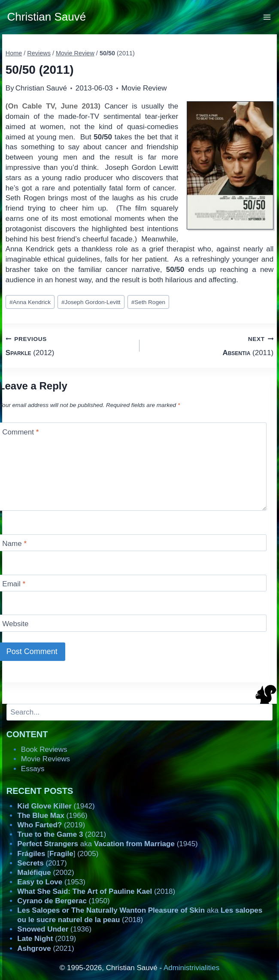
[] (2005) (58, 854)
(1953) (51, 882)
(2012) (69, 345)
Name (14, 544)
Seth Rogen (148, 302)
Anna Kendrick (30, 302)
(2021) (62, 834)
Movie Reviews (45, 759)
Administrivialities (191, 968)
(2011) (210, 345)
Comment (20, 432)
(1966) (52, 816)
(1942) (56, 806)
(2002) (45, 873)
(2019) (51, 825)
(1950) (63, 901)
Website (15, 624)
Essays (33, 769)
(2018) (96, 891)
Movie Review (144, 88)
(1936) (54, 929)
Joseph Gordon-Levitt (91, 302)
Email (14, 584)
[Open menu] (267, 17)
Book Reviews (44, 749)
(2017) (42, 863)
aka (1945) (107, 844)
